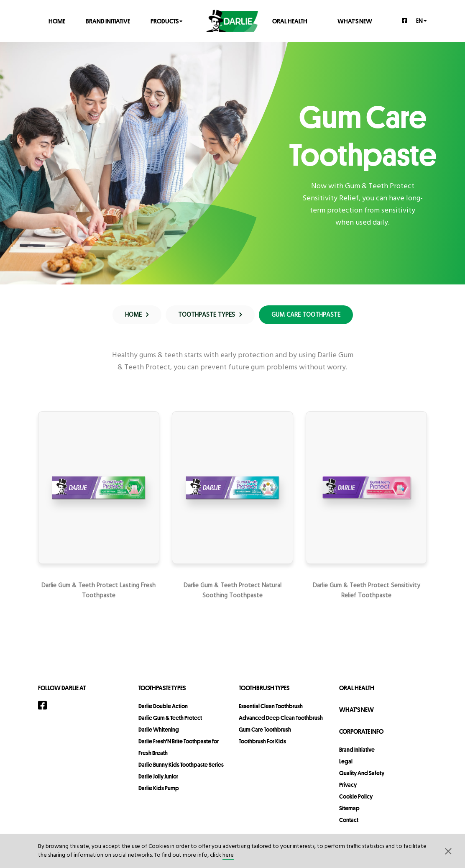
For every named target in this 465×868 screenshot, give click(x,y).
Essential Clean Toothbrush (271, 706)
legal (346, 761)
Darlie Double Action (163, 706)
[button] (448, 851)
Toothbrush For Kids (262, 741)
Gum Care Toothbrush (265, 730)
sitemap (349, 808)
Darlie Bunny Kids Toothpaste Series (181, 765)
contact (349, 820)
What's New (355, 21)
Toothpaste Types (162, 688)
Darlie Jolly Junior (158, 776)
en (422, 20)
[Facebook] (405, 20)
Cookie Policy (356, 796)
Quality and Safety (362, 773)
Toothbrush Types (264, 688)
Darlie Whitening (159, 730)
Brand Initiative (108, 21)
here (228, 855)
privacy (348, 785)
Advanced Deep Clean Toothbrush (281, 718)
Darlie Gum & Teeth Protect (170, 718)
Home (57, 21)
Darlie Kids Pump (159, 788)
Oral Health (290, 21)
